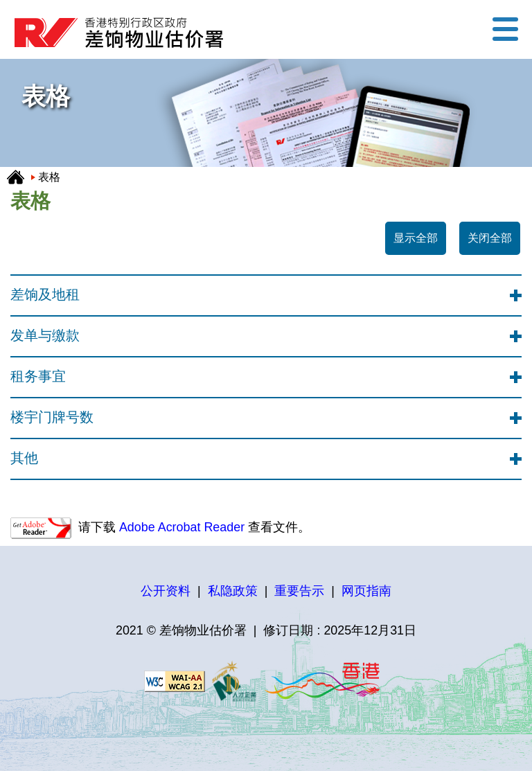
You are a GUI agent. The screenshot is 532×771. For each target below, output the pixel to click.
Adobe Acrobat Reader (180, 527)
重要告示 (299, 591)
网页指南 (366, 591)
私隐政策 (233, 591)
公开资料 (166, 591)
